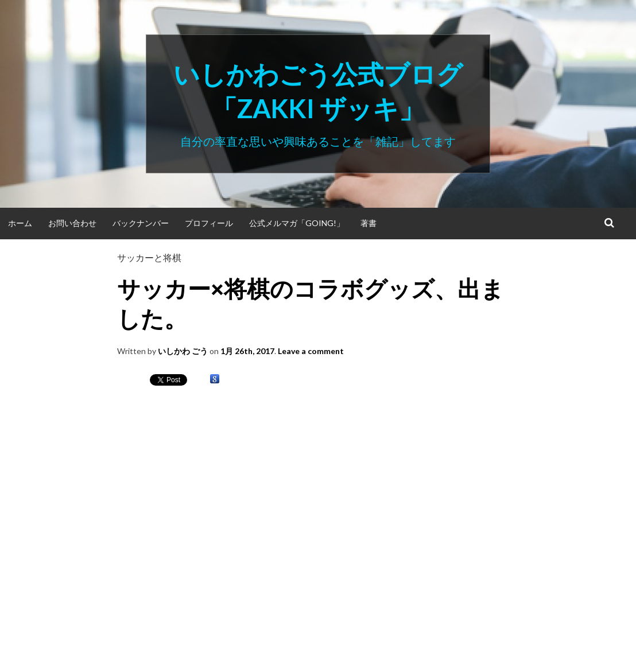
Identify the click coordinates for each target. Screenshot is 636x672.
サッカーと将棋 (149, 257)
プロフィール (209, 223)
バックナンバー (141, 223)
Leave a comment (311, 351)
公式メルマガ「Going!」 (297, 223)
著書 (369, 223)
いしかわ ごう (183, 351)
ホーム (20, 223)
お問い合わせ (72, 223)
